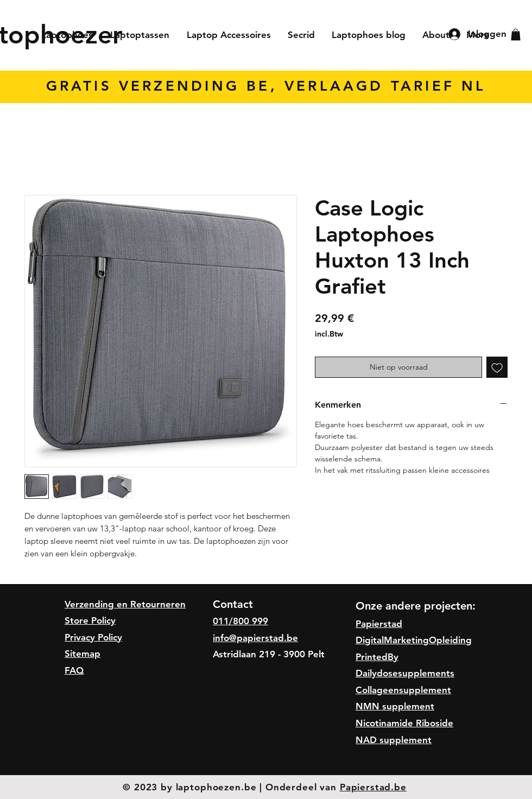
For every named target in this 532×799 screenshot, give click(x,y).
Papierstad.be (373, 787)
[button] (516, 35)
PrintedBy (377, 657)
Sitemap (83, 654)
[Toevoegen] (497, 367)
